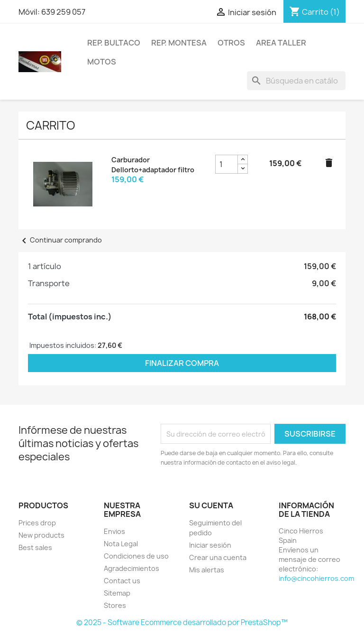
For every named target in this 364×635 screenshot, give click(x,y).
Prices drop (37, 523)
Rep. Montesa (179, 43)
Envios (114, 531)
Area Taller (281, 43)
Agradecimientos (132, 568)
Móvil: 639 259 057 (52, 12)
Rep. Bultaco (114, 43)
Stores (115, 605)
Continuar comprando (60, 240)
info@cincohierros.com (316, 578)
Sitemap (117, 593)
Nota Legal (121, 544)
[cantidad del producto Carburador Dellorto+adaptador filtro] (227, 164)
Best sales (35, 547)
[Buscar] (296, 81)
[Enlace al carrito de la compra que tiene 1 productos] (314, 12)
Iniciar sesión (210, 545)
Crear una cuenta (218, 557)
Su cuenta (211, 505)
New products (41, 535)
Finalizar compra (182, 363)
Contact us (122, 581)
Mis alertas (207, 570)
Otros (231, 43)
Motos (102, 62)
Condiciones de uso (136, 556)
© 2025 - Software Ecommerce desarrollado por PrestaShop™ (182, 622)
